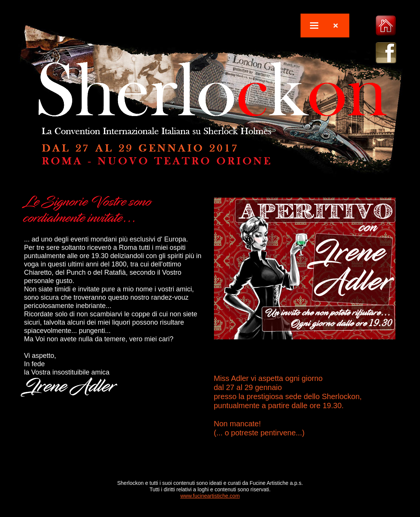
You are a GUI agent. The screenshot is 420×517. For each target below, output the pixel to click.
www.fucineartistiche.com (210, 496)
